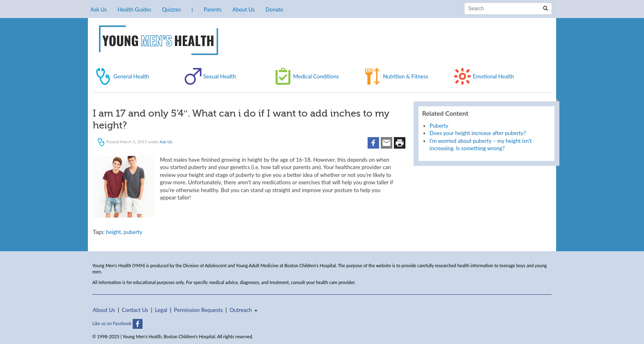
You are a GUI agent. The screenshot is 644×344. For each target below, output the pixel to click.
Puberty (439, 126)
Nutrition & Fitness (405, 76)
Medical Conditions (316, 76)
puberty (133, 232)
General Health (131, 76)
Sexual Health (220, 76)
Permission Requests (199, 310)
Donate (274, 9)
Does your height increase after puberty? (478, 133)
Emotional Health (493, 76)
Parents (213, 9)
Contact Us (135, 310)
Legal (161, 310)
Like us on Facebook (117, 323)
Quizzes (171, 9)
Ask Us (99, 9)
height (113, 232)
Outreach (244, 310)
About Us (244, 9)
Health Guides (134, 9)
